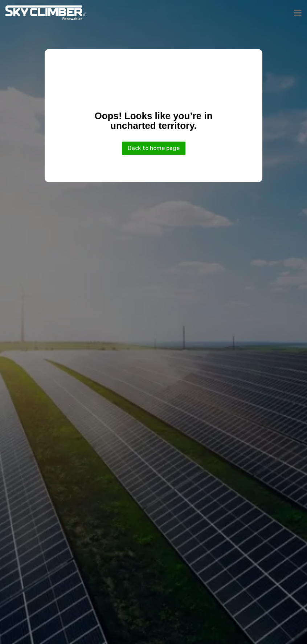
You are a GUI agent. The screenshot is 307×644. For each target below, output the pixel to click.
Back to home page (154, 148)
